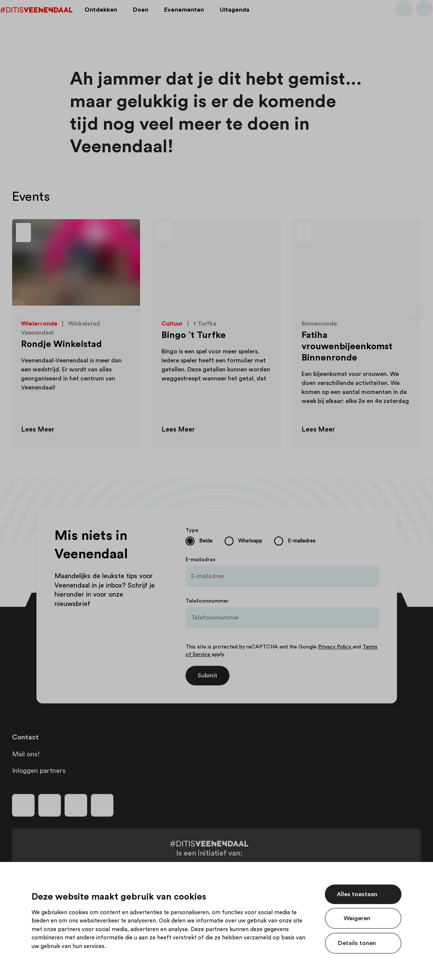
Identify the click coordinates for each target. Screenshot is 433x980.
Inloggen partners (39, 771)
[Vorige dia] (17, 309)
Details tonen (357, 943)
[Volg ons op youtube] (76, 805)
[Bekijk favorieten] (413, 20)
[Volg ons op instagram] (50, 805)
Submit (207, 676)
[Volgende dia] (416, 309)
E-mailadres (201, 560)
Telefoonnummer (207, 601)
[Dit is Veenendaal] (48, 20)
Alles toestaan (357, 894)
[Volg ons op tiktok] (102, 805)
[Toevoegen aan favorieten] (126, 233)
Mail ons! (26, 754)
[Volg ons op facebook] (23, 805)
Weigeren (357, 918)
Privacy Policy (335, 647)
